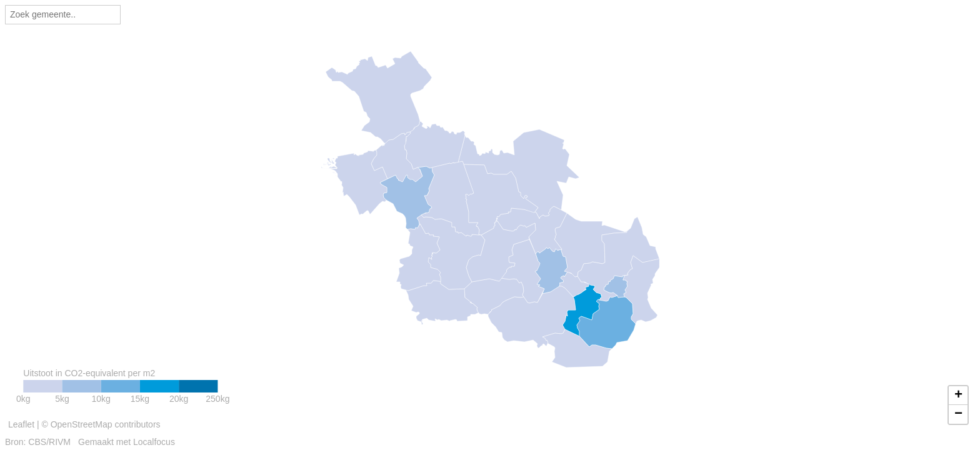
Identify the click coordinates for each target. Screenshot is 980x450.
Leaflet (21, 424)
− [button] (958, 414)
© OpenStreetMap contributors (101, 424)
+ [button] (958, 396)
